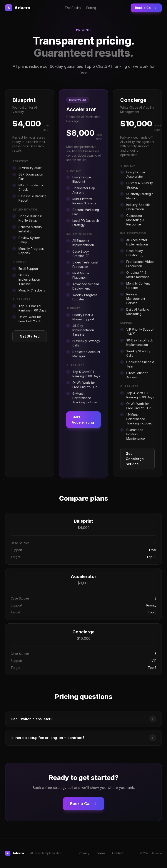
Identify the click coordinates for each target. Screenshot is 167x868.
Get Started (30, 336)
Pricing (91, 8)
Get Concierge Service (135, 459)
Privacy (84, 853)
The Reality (73, 8)
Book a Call (146, 8)
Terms (101, 853)
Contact (118, 853)
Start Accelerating (83, 420)
